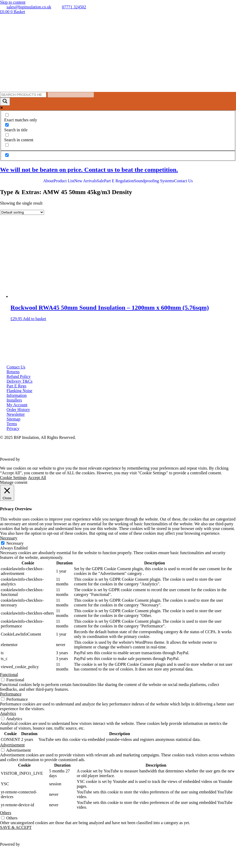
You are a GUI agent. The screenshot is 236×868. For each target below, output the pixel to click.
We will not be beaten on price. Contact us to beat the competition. (89, 170)
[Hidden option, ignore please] (7, 155)
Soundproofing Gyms (152, 204)
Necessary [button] (9, 538)
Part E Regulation (119, 181)
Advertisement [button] (12, 745)
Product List (64, 181)
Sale (100, 181)
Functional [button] (9, 675)
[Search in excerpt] (7, 145)
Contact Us (184, 181)
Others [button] (6, 813)
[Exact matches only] (7, 115)
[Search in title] (7, 125)
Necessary (15, 543)
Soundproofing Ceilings (154, 190)
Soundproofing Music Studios (159, 200)
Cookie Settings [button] (13, 478)
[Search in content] (7, 135)
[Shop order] (22, 212)
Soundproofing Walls (152, 186)
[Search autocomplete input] (71, 95)
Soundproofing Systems (154, 181)
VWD (26, 459)
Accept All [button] (37, 478)
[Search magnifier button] (5, 102)
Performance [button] (11, 694)
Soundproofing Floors (152, 195)
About (49, 181)
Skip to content (13, 2)
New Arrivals (85, 181)
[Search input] (23, 95)
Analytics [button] (8, 713)
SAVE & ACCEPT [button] (16, 827)
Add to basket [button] (34, 319)
